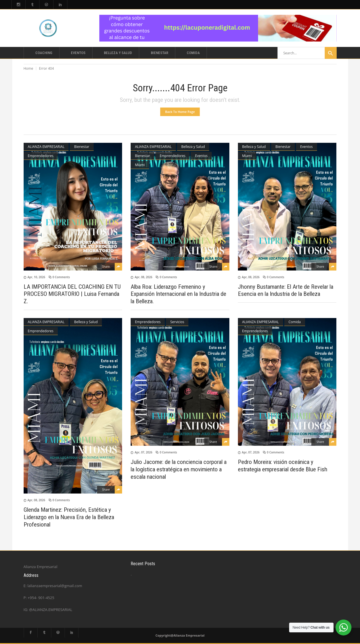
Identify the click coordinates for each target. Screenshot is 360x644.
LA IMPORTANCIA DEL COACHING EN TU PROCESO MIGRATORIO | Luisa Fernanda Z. (72, 294)
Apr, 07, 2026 (143, 452)
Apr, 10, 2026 (36, 277)
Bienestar (82, 147)
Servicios (177, 322)
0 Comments (61, 277)
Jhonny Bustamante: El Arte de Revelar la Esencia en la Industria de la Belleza (286, 290)
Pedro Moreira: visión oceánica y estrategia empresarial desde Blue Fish (283, 466)
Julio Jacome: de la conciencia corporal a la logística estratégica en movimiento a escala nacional (179, 469)
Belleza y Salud (193, 147)
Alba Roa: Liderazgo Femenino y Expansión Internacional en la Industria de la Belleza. (178, 294)
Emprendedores (41, 156)
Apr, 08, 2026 (143, 277)
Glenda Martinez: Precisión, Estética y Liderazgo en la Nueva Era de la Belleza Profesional (69, 517)
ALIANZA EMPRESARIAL (46, 147)
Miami (140, 165)
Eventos (201, 156)
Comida (295, 322)
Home (28, 68)
